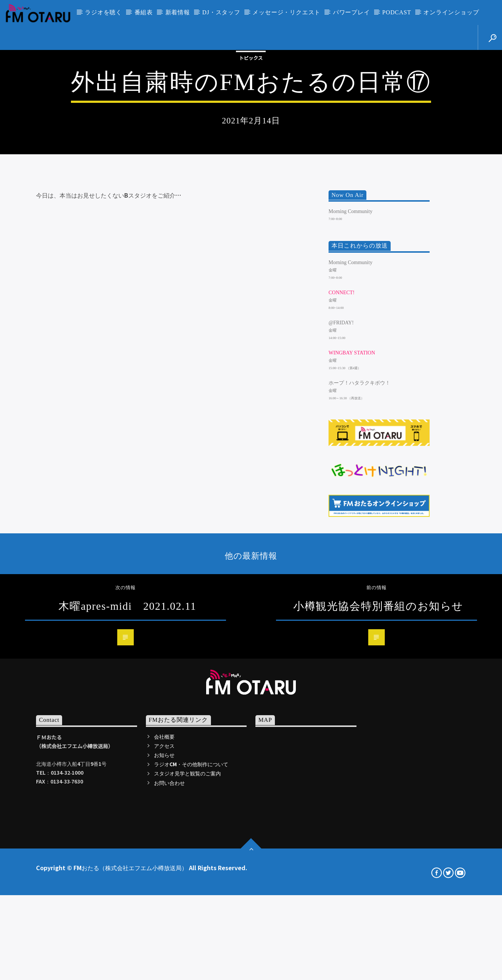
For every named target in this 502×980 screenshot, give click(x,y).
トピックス (251, 154)
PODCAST (397, 12)
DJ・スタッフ (221, 12)
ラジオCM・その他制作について (191, 975)
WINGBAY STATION (352, 564)
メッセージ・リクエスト (286, 12)
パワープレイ (352, 12)
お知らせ (164, 966)
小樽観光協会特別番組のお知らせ (378, 817)
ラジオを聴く (103, 12)
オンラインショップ (451, 12)
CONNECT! (342, 503)
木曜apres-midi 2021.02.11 (127, 817)
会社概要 (164, 947)
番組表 (144, 12)
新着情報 (178, 12)
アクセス (164, 956)
